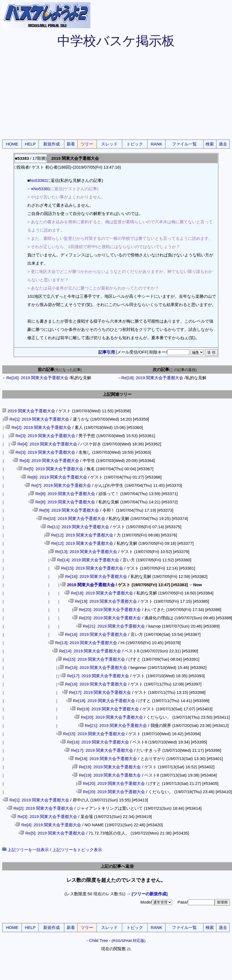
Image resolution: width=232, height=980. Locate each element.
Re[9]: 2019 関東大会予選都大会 (66, 510)
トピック (135, 144)
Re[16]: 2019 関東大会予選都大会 (93, 576)
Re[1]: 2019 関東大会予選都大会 (37, 419)
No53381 (42, 189)
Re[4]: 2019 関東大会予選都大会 (45, 444)
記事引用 (107, 352)
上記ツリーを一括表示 (25, 850)
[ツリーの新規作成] (150, 894)
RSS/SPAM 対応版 (129, 941)
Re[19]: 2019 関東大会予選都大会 (103, 601)
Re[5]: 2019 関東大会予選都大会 (51, 469)
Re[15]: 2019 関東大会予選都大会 (89, 568)
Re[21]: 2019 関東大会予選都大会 (111, 626)
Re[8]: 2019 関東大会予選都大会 (63, 494)
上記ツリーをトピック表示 (77, 850)
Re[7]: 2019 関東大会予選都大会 (58, 485)
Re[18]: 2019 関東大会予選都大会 (99, 593)
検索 (210, 144)
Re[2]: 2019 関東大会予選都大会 (39, 427)
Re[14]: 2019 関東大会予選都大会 (85, 560)
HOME (12, 144)
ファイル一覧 (184, 144)
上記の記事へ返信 (117, 866)
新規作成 (52, 144)
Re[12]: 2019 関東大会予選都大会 (79, 535)
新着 (71, 144)
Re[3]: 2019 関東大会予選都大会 (43, 436)
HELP (30, 144)
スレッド (109, 144)
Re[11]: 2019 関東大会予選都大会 (75, 527)
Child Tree (98, 940)
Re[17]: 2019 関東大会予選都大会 (95, 676)
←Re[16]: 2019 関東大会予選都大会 (35, 378)
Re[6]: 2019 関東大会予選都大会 (55, 477)
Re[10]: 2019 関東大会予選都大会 (72, 518)
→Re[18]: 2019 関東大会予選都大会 (150, 378)
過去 (223, 144)
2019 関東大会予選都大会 (29, 411)
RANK (157, 144)
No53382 (38, 180)
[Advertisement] (116, 97)
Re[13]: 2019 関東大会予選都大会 (83, 552)
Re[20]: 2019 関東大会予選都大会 (107, 609)
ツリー (87, 144)
